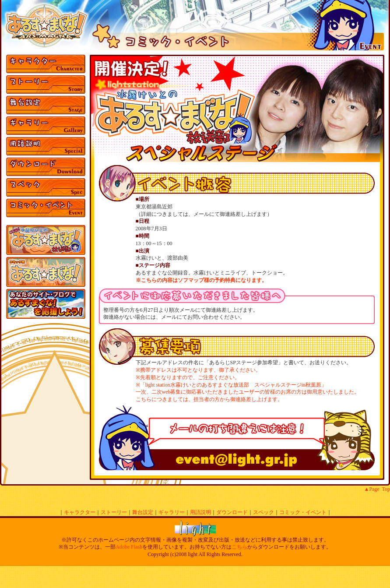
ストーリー (114, 512)
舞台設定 (143, 512)
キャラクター (80, 512)
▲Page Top (377, 489)
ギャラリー (172, 512)
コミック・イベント (303, 512)
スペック (264, 512)
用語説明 (200, 512)
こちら (239, 547)
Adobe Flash (129, 547)
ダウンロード (232, 512)
